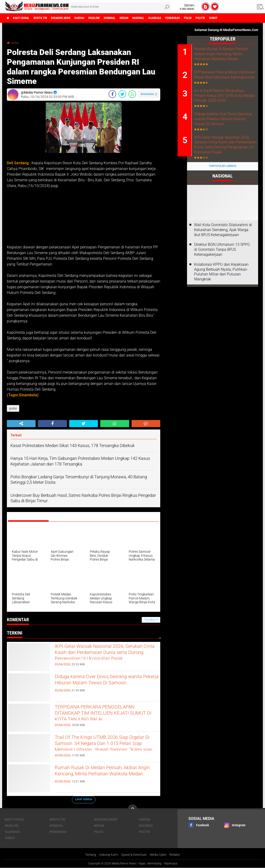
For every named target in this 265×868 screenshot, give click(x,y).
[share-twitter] (122, 94)
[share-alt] (21, 424)
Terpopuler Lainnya (223, 191)
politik (245, 18)
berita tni (48, 18)
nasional (169, 18)
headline (114, 18)
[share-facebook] (112, 94)
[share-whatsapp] (132, 94)
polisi (230, 18)
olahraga (189, 18)
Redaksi (179, 855)
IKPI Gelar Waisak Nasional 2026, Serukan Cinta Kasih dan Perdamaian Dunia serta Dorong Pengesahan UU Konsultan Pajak (104, 659)
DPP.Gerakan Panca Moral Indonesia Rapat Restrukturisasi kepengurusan (228, 84)
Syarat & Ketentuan (134, 855)
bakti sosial (25, 18)
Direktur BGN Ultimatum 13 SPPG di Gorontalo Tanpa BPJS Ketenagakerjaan (222, 275)
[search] (120, 7)
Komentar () (149, 94)
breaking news (73, 18)
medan (151, 18)
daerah (96, 18)
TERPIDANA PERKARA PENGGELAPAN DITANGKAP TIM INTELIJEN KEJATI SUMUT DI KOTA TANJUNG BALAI (103, 719)
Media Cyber (161, 855)
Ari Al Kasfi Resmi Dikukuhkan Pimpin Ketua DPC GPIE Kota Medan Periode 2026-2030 (229, 108)
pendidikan (211, 18)
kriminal (134, 18)
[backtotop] (132, 809)
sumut (10, 838)
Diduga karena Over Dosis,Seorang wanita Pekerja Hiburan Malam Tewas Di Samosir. (105, 685)
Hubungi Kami (106, 855)
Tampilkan (151, 619)
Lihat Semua (84, 799)
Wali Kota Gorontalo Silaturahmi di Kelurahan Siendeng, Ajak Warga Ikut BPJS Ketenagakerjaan (223, 255)
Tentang (87, 855)
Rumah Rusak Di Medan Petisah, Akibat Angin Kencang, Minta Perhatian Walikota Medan (106, 776)
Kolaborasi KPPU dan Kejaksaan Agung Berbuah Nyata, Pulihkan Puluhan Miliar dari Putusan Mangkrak (221, 297)
